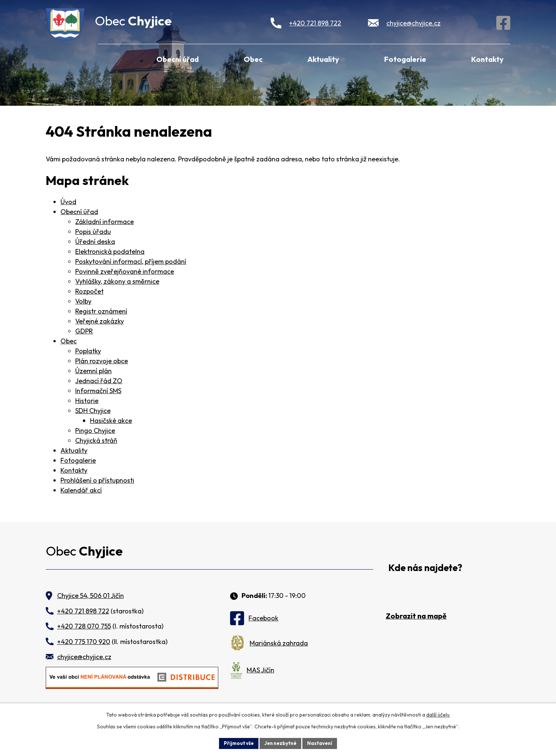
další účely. (438, 714)
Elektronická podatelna (110, 251)
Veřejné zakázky (100, 321)
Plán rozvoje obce (102, 361)
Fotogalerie (405, 59)
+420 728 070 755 (84, 626)
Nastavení (322, 743)
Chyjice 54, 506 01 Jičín (91, 596)
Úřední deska (95, 241)
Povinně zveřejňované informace (125, 271)
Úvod (108, 58)
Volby (83, 301)
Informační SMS (98, 391)
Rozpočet (89, 291)
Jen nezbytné (281, 743)
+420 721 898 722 (315, 23)
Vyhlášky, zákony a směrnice (117, 281)
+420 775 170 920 (84, 642)
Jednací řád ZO (99, 381)
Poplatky (88, 351)
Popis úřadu (93, 232)
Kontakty (487, 59)
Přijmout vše (236, 743)
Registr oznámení (101, 311)
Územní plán (93, 371)
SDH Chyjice (93, 411)
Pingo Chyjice (95, 430)
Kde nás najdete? (425, 568)
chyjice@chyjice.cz (413, 23)
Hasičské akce (111, 421)
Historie (87, 401)
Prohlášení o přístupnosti (97, 480)
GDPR (84, 331)
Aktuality (323, 59)
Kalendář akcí (81, 490)
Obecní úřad (178, 59)
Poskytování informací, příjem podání (131, 261)
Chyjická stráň (96, 440)
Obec (253, 59)
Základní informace (105, 222)
